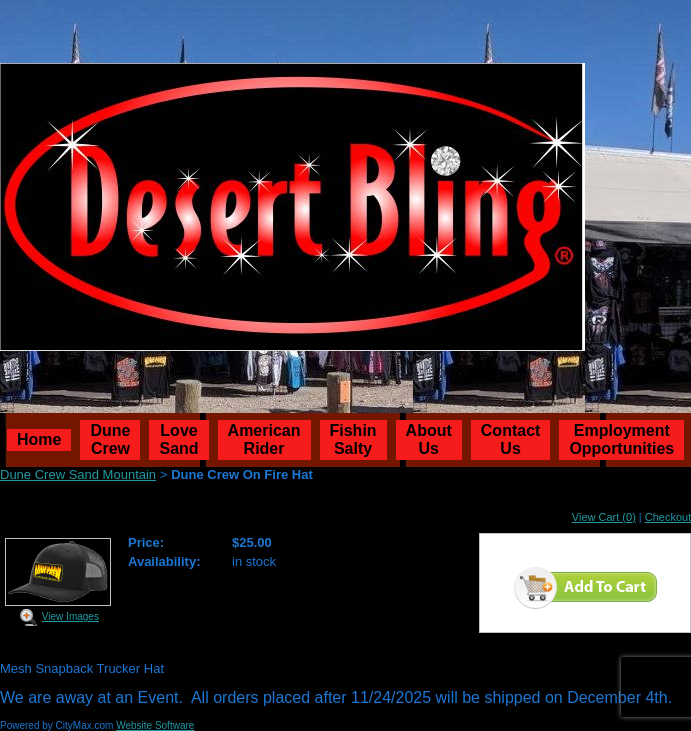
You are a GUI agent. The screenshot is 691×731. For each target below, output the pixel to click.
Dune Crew (110, 439)
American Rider (264, 439)
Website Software (155, 725)
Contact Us (511, 439)
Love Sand (178, 439)
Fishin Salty (353, 439)
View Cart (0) (604, 517)
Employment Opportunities (621, 439)
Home (39, 439)
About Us (429, 439)
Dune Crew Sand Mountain (78, 474)
